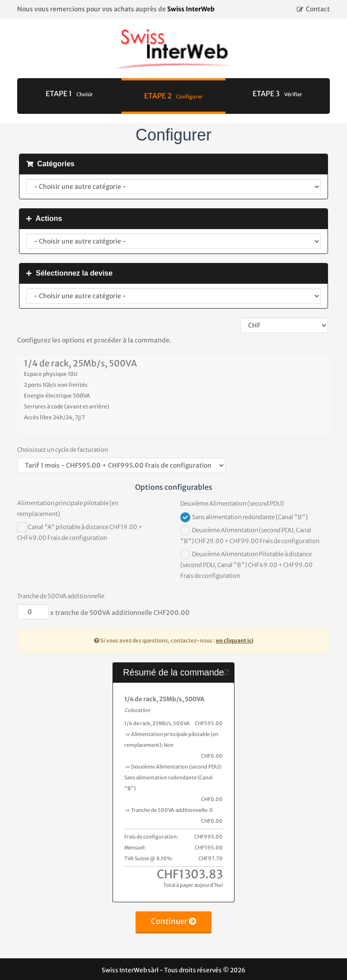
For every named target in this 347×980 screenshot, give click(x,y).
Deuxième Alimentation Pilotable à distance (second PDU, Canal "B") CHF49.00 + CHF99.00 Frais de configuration (246, 565)
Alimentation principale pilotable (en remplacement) (68, 509)
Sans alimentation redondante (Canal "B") (244, 517)
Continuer (174, 921)
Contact (318, 9)
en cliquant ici (235, 640)
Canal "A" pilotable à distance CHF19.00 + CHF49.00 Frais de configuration (80, 532)
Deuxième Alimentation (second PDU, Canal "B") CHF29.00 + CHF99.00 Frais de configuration (250, 535)
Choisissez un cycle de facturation (63, 450)
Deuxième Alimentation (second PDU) (232, 504)
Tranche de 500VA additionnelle (61, 596)
